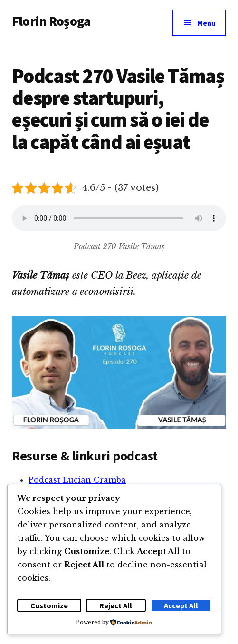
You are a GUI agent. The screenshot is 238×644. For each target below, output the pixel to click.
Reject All (116, 605)
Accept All (181, 605)
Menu (206, 23)
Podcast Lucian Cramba (77, 480)
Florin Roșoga (51, 21)
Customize (49, 605)
